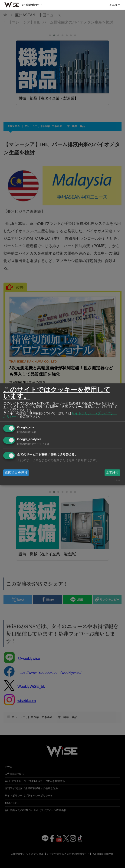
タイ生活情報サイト (32, 5)
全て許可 (112, 473)
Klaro (117, 480)
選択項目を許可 (16, 473)
